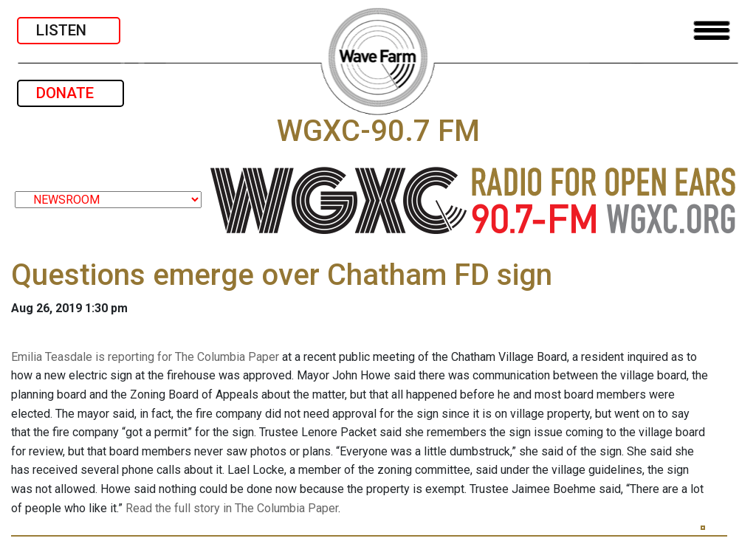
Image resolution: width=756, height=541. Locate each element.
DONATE (71, 93)
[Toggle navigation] (712, 31)
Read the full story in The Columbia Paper (232, 508)
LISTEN (69, 30)
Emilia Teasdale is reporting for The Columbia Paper (145, 357)
